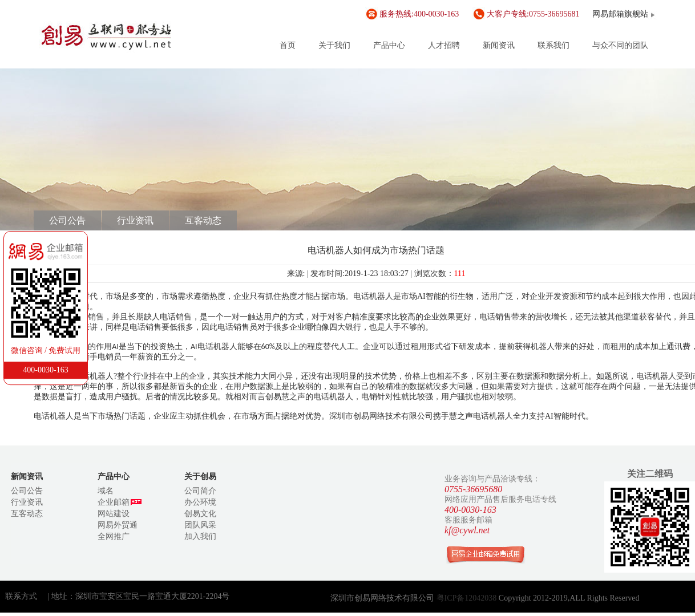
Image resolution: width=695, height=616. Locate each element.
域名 (106, 491)
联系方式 (21, 596)
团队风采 (200, 525)
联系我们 (553, 45)
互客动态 (203, 220)
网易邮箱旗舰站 (620, 14)
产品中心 (389, 45)
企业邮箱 (120, 502)
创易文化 (200, 514)
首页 (288, 45)
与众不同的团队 (620, 45)
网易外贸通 (118, 525)
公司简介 (200, 491)
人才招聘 (444, 45)
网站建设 (114, 514)
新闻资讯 (499, 45)
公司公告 (67, 220)
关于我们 (334, 45)
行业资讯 (135, 220)
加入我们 (200, 536)
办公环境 (200, 502)
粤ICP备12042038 (468, 598)
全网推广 (114, 536)
